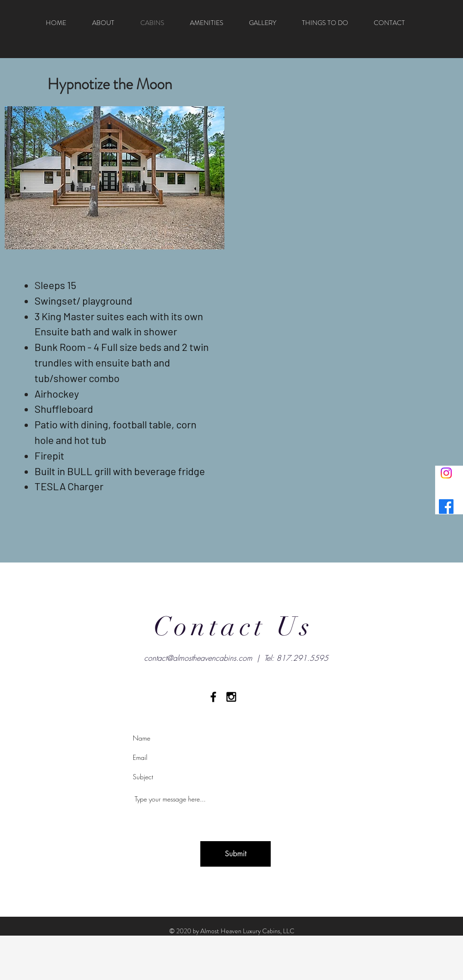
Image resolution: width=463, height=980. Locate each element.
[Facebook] (446, 507)
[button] (115, 178)
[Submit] (236, 854)
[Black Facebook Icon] (213, 697)
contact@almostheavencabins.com (198, 658)
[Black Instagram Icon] (231, 697)
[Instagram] (446, 473)
